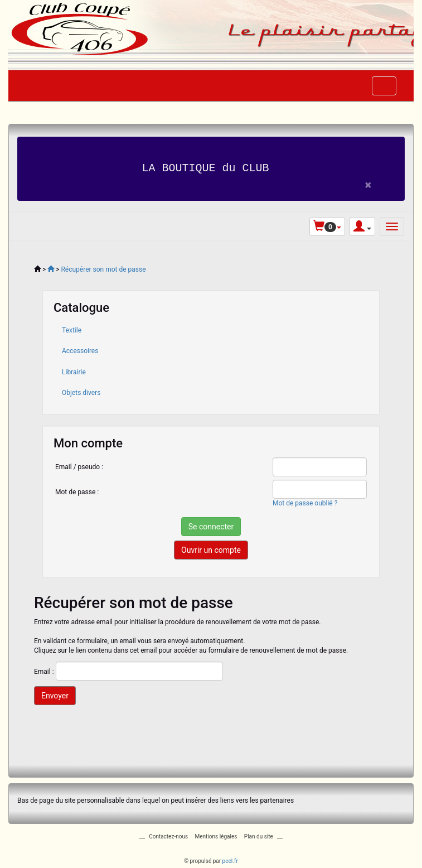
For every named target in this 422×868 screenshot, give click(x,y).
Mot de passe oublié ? (305, 503)
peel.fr (230, 860)
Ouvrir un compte (211, 550)
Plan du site (259, 836)
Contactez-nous (168, 836)
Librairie (74, 372)
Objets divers (81, 392)
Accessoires (80, 351)
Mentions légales (216, 836)
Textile (72, 330)
